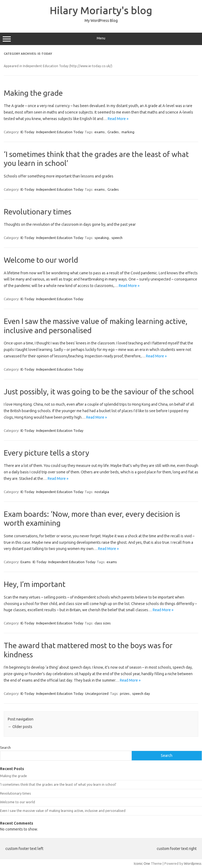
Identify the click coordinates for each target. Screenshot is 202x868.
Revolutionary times (38, 212)
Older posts (20, 727)
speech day (141, 693)
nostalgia (102, 492)
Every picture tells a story (46, 453)
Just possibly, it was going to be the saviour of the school (99, 392)
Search (5, 747)
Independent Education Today (60, 132)
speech (117, 238)
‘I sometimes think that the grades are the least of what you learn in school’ (58, 784)
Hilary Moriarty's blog (101, 10)
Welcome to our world (41, 260)
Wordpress (193, 863)
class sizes (103, 623)
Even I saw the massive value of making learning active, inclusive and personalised (63, 811)
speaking (102, 238)
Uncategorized (97, 693)
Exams (26, 562)
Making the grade (33, 93)
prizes (125, 693)
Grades (113, 132)
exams (100, 132)
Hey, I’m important (35, 584)
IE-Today (27, 132)
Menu (101, 39)
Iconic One (142, 863)
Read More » (118, 119)
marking (128, 132)
